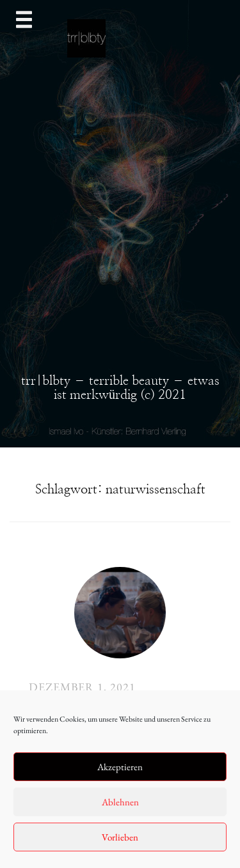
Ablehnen (120, 802)
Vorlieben (120, 837)
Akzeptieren (120, 767)
